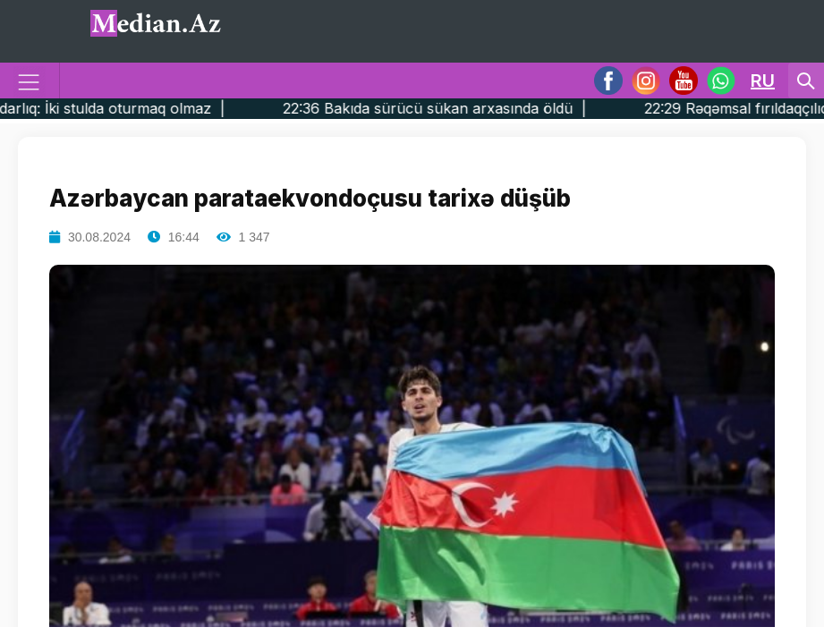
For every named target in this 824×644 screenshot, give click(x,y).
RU (763, 80)
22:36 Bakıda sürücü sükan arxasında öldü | (470, 108)
